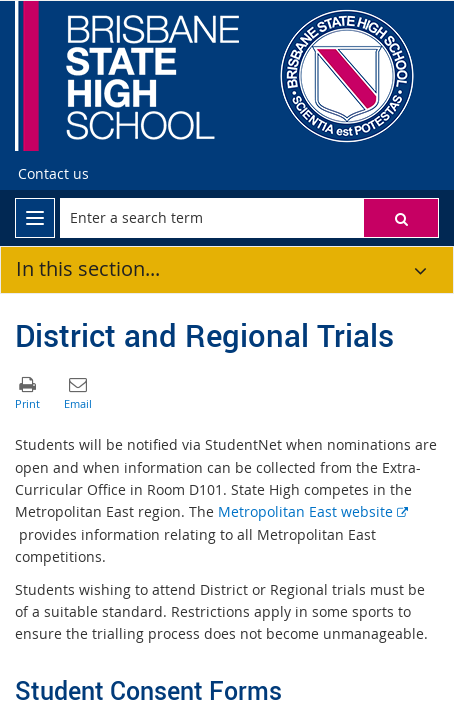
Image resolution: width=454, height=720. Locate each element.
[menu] (35, 218)
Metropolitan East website (313, 511)
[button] (401, 218)
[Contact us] (53, 174)
